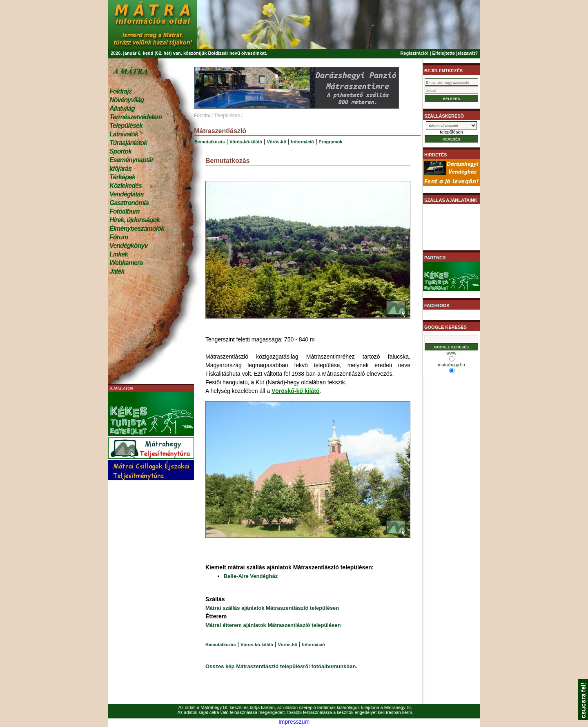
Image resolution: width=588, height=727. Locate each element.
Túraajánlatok (128, 143)
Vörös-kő (277, 142)
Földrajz (120, 91)
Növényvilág (127, 100)
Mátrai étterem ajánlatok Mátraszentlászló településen (273, 625)
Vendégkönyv (129, 246)
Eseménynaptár (131, 160)
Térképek (122, 177)
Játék (117, 271)
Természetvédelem (136, 117)
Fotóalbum (125, 211)
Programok (330, 142)
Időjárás (120, 168)
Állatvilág (122, 108)
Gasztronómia (129, 203)
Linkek (119, 254)
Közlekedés (126, 186)
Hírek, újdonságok (135, 220)
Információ (303, 142)
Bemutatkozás (210, 142)
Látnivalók (124, 134)
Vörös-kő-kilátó (246, 142)
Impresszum (294, 722)
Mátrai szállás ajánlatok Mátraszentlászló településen (272, 608)
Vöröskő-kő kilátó (295, 391)
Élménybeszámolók (137, 229)
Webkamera (126, 263)
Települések (126, 126)
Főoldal (202, 116)
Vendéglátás (127, 194)
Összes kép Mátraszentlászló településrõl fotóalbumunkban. (281, 666)
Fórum (119, 237)
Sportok (120, 151)
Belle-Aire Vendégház (251, 576)
